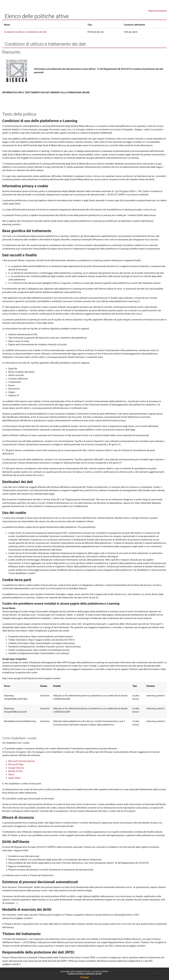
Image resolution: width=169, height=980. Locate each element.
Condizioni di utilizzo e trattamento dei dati (84, 974)
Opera (11, 774)
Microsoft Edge (16, 764)
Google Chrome (16, 768)
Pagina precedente (157, 11)
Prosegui (84, 977)
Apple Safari (14, 778)
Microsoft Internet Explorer (22, 761)
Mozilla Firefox (16, 771)
